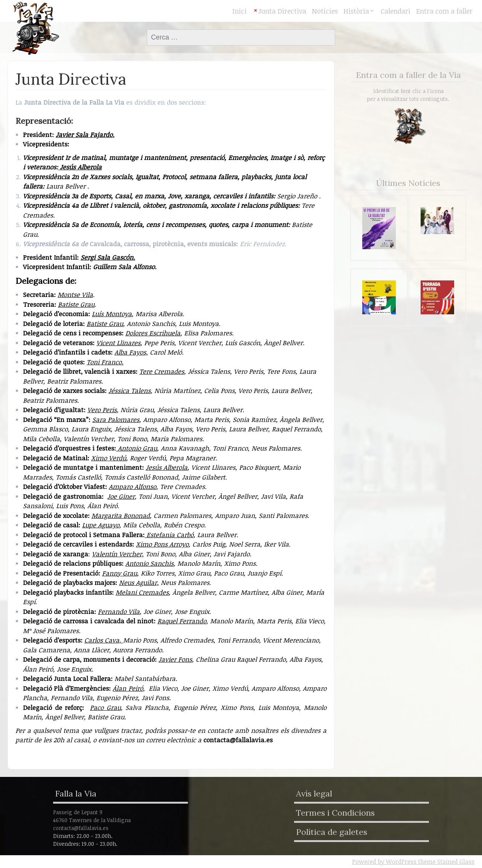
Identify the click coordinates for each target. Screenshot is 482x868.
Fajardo (100, 135)
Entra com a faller (444, 11)
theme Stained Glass (445, 862)
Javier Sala (72, 135)
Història (356, 11)
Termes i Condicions (335, 813)
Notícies (325, 11)
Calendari (396, 11)
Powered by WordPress (384, 862)
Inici (239, 11)
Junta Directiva (282, 11)
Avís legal (314, 793)
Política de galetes (332, 832)
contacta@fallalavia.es (238, 740)
